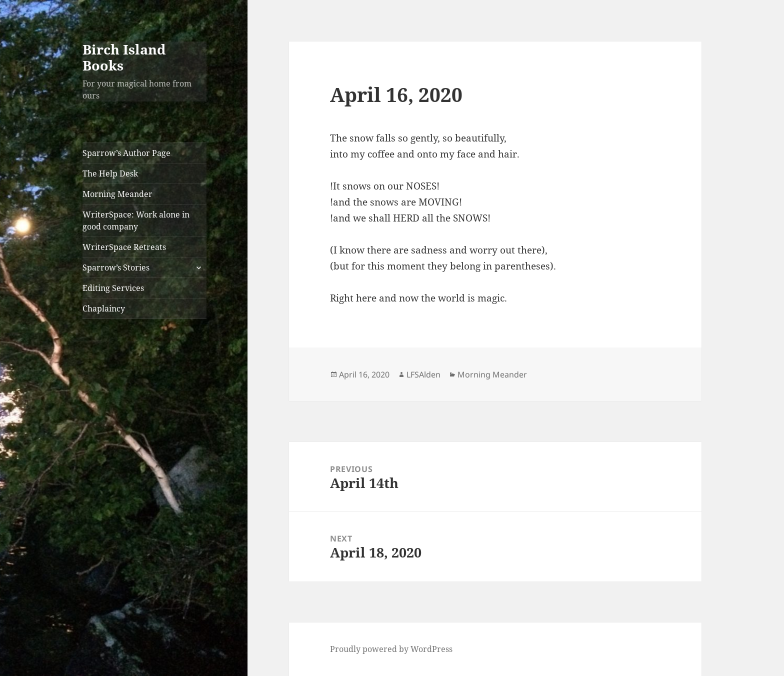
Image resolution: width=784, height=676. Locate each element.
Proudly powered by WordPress (391, 649)
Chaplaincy (104, 308)
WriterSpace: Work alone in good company (136, 220)
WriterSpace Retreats (124, 247)
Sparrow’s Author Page (126, 153)
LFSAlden (423, 374)
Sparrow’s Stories (116, 267)
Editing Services (113, 288)
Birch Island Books (124, 57)
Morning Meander (117, 194)
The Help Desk (110, 173)
